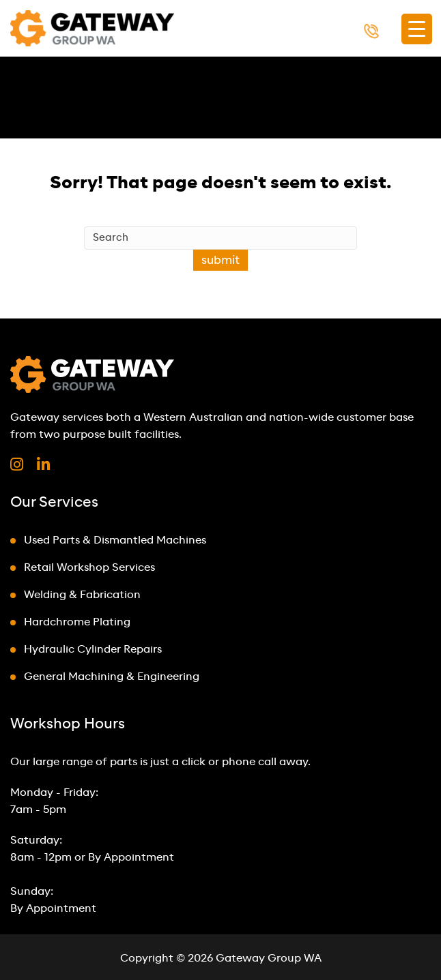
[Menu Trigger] (417, 29)
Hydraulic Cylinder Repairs (93, 650)
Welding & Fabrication (82, 595)
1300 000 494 (395, 30)
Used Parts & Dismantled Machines (115, 540)
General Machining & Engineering (112, 677)
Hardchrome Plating (77, 622)
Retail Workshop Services (89, 568)
